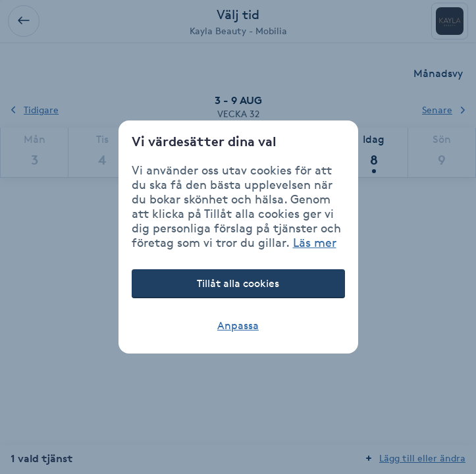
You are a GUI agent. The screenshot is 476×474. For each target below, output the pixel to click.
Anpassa (238, 326)
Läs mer (315, 242)
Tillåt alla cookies (238, 283)
